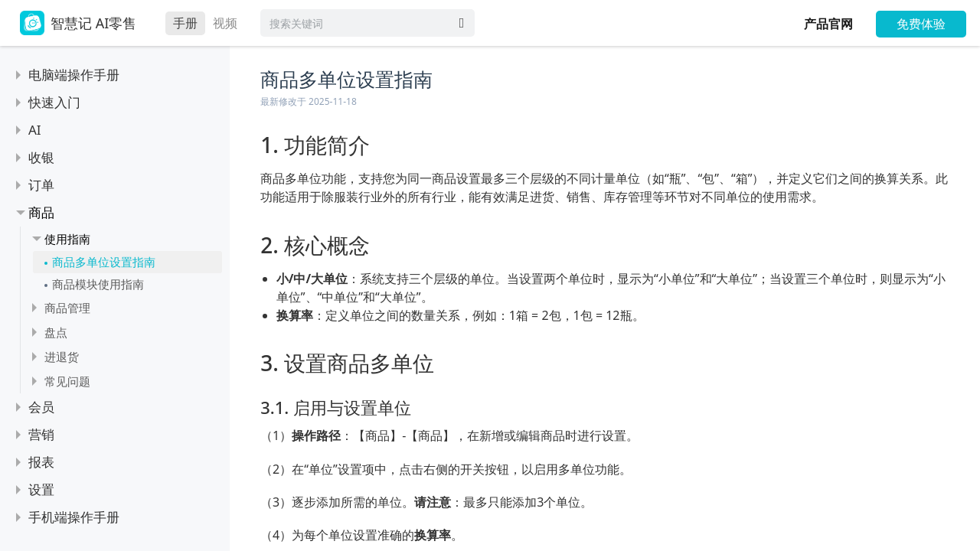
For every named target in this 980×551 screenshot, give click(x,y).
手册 (185, 23)
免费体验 (921, 24)
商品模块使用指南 (98, 284)
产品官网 (828, 24)
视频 (225, 23)
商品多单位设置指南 (104, 262)
